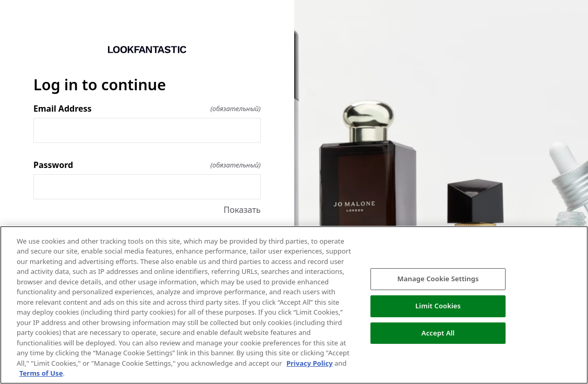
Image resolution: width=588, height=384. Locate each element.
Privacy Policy (310, 363)
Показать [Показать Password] (242, 210)
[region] (294, 305)
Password (147, 165)
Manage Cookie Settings (438, 279)
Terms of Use (41, 373)
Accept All (438, 333)
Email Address (147, 109)
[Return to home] (147, 50)
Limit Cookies (438, 306)
